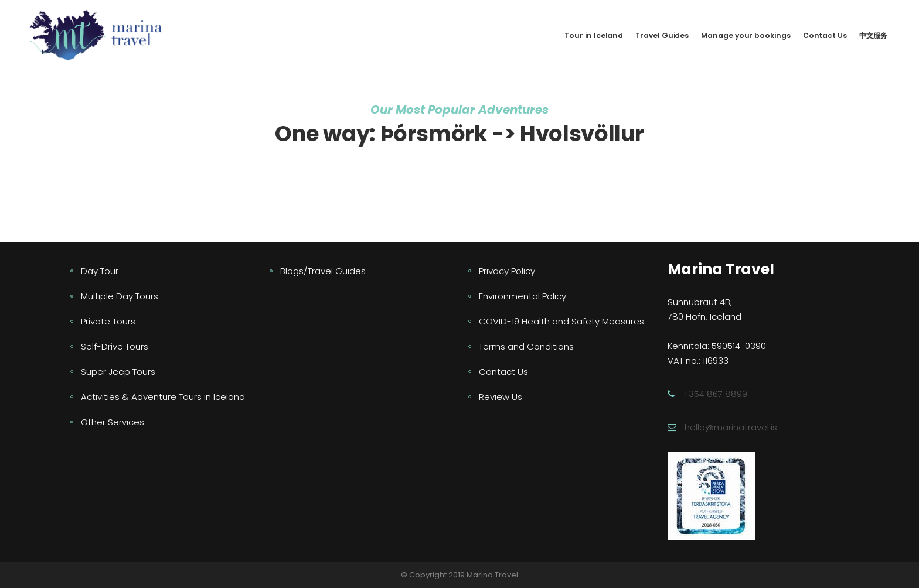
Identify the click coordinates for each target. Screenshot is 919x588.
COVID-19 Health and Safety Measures (561, 321)
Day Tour (100, 271)
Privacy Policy (507, 271)
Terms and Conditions (526, 346)
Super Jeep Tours (118, 372)
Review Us (501, 397)
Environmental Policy (523, 296)
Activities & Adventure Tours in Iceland (163, 397)
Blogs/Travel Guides (323, 271)
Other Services (113, 422)
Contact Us (503, 372)
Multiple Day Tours (120, 296)
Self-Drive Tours (115, 346)
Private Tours (108, 321)
